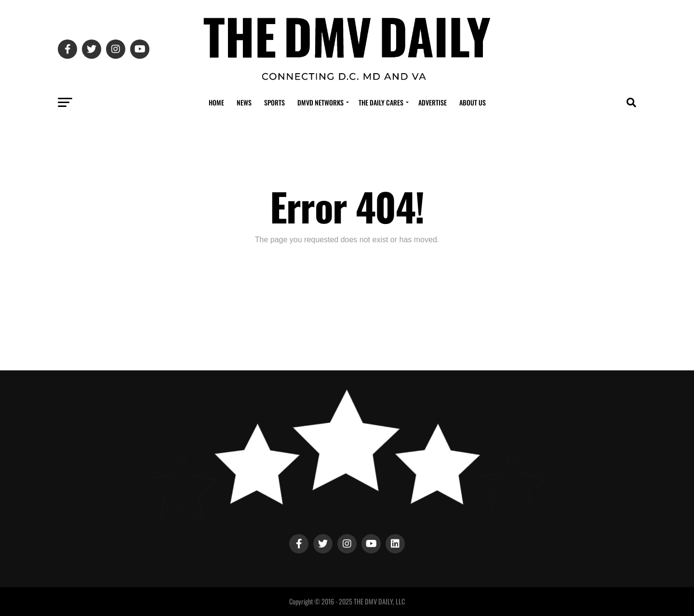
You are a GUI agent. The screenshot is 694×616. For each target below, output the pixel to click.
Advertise (433, 102)
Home (216, 102)
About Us (473, 102)
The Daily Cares (381, 102)
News (244, 102)
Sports (274, 102)
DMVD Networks (320, 102)
